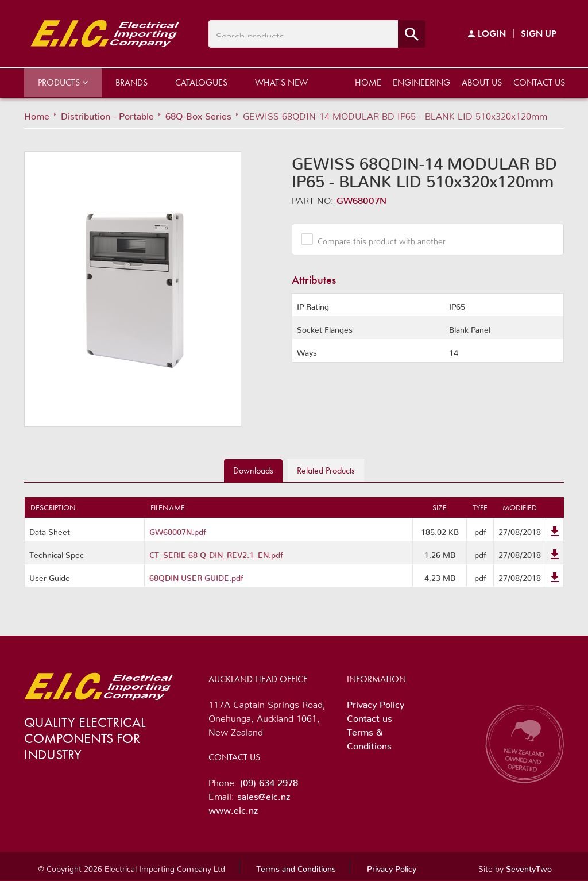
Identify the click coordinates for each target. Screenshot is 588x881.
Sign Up (539, 34)
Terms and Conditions (296, 867)
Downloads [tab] (253, 470)
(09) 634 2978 (269, 780)
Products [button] (63, 82)
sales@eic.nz (264, 794)
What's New (281, 82)
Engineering (421, 82)
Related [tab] (326, 470)
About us (482, 82)
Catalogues (201, 82)
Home (368, 82)
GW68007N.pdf (178, 530)
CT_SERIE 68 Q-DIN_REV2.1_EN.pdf (216, 553)
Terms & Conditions (369, 737)
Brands (131, 82)
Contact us (539, 82)
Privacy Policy (376, 702)
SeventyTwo (529, 867)
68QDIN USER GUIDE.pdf (196, 576)
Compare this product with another (377, 239)
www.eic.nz (233, 808)
